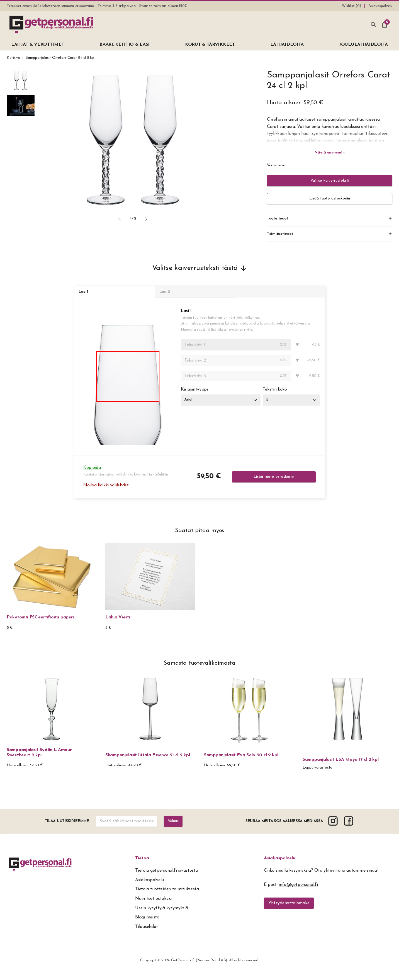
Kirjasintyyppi (194, 395)
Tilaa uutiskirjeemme (66, 826)
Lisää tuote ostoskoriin (330, 199)
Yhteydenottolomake (289, 908)
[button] (120, 219)
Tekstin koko (278, 395)
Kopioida (92, 473)
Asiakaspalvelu (280, 864)
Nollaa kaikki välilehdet (106, 491)
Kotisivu (13, 58)
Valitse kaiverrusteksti (330, 181)
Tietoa (142, 864)
